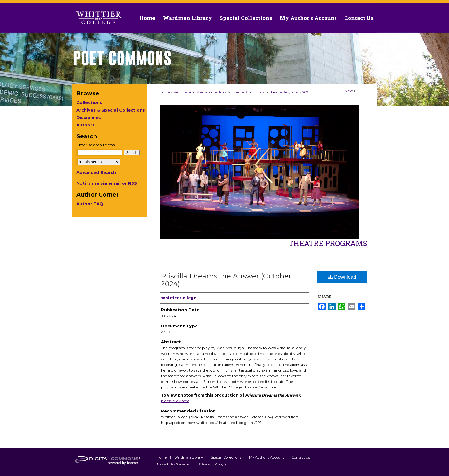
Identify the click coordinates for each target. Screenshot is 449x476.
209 (305, 92)
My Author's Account (267, 457)
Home (165, 92)
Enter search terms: (96, 145)
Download (342, 277)
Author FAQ (90, 204)
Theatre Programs (284, 92)
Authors (86, 125)
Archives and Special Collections (200, 92)
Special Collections (227, 457)
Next (349, 91)
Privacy (205, 464)
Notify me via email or (107, 183)
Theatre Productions (248, 92)
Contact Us (359, 18)
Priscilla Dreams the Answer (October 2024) (226, 280)
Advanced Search (96, 172)
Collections (89, 102)
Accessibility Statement (175, 464)
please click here (175, 401)
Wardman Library (189, 457)
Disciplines (89, 117)
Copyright (223, 464)
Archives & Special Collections (111, 110)
